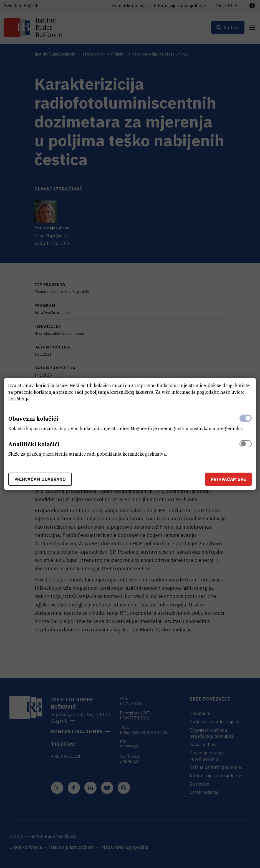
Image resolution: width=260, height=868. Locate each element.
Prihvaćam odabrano (40, 479)
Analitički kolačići (34, 444)
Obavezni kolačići (33, 419)
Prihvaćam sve (228, 479)
